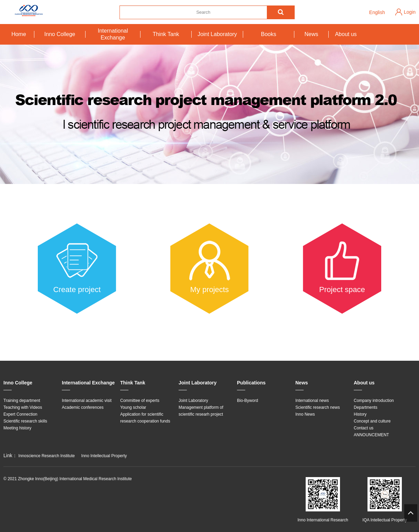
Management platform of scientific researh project (201, 411)
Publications (251, 383)
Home (19, 34)
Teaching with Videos (23, 407)
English (377, 12)
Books (269, 34)
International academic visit (87, 401)
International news (312, 401)
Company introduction (374, 401)
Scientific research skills (25, 421)
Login (410, 12)
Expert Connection (20, 414)
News (311, 34)
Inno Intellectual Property (104, 456)
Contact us (364, 428)
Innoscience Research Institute (47, 456)
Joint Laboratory (217, 34)
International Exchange (113, 34)
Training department (22, 401)
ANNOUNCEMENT (371, 435)
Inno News (305, 414)
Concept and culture (372, 421)
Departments (366, 407)
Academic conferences (83, 407)
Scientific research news (318, 407)
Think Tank (166, 34)
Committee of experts (140, 401)
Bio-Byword (247, 401)
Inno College (60, 34)
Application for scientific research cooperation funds (145, 418)
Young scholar (133, 407)
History (360, 414)
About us (346, 34)
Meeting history (17, 428)
